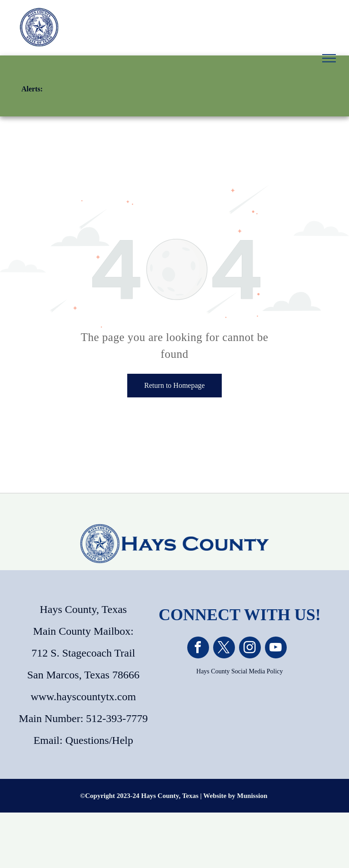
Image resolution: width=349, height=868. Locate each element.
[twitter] (224, 649)
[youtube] (276, 649)
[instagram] (250, 649)
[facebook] (198, 649)
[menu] (329, 58)
